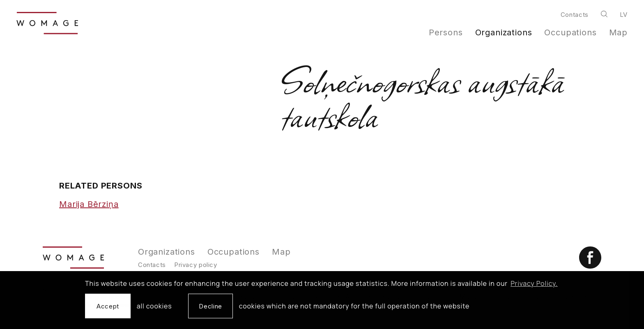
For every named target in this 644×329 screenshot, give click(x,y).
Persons (446, 32)
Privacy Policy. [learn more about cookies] (534, 283)
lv (624, 15)
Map (619, 32)
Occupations (570, 32)
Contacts (575, 15)
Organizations (504, 32)
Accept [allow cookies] (108, 306)
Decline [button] (210, 306)
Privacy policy (196, 265)
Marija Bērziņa (89, 204)
